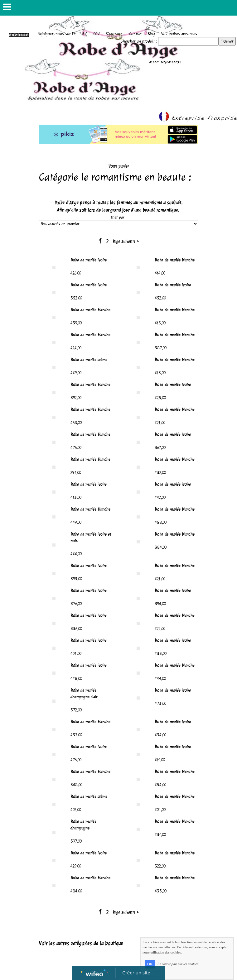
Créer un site (136, 973)
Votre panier (119, 166)
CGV (97, 34)
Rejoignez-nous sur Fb (56, 34)
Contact (135, 34)
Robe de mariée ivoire (89, 260)
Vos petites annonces (179, 34)
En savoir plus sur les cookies (178, 964)
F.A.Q (83, 34)
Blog (151, 34)
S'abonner (114, 34)
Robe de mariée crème (89, 360)
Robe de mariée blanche (175, 260)
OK (150, 964)
